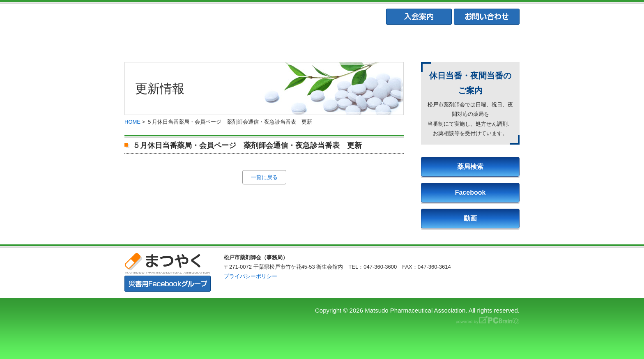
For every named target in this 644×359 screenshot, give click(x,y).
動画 (470, 218)
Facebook (470, 192)
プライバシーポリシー (251, 276)
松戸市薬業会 (322, 41)
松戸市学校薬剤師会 (402, 41)
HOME (132, 122)
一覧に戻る (264, 177)
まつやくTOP (161, 41)
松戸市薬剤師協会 (241, 41)
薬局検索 (470, 167)
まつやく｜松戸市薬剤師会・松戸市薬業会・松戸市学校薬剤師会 (237, 17)
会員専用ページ (483, 41)
